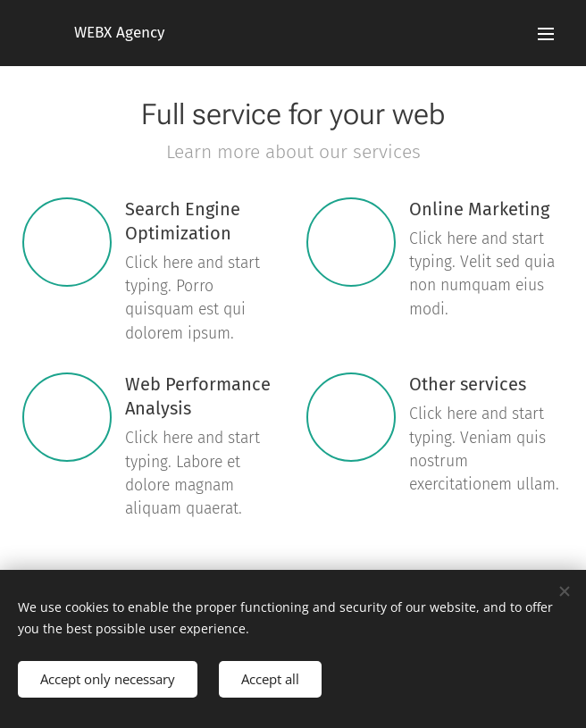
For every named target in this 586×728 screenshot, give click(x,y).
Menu (546, 34)
